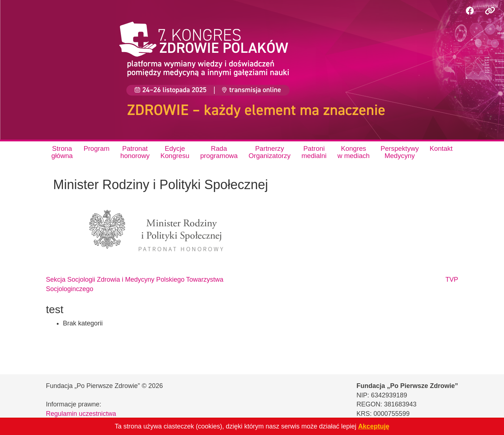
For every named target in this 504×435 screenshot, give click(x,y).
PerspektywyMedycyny (400, 152)
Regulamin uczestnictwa (81, 414)
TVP (452, 280)
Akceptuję (374, 426)
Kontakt (441, 148)
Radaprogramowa (219, 152)
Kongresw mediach (353, 152)
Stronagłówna (62, 152)
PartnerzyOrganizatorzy (269, 152)
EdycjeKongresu (175, 152)
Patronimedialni (314, 152)
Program (97, 148)
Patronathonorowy (135, 152)
